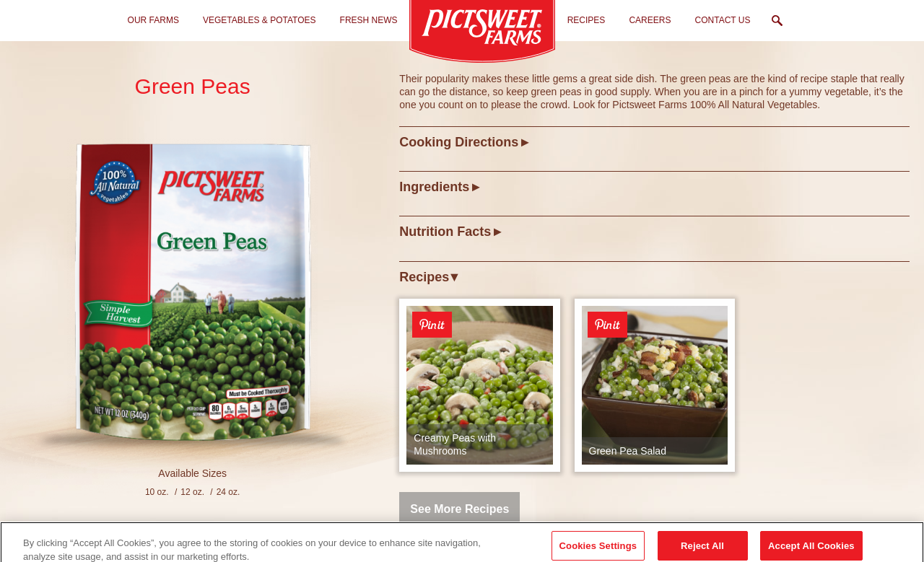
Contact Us (723, 20)
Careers (650, 20)
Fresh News (369, 20)
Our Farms (153, 20)
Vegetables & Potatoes (260, 20)
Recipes (587, 20)
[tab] (654, 142)
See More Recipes (459, 509)
